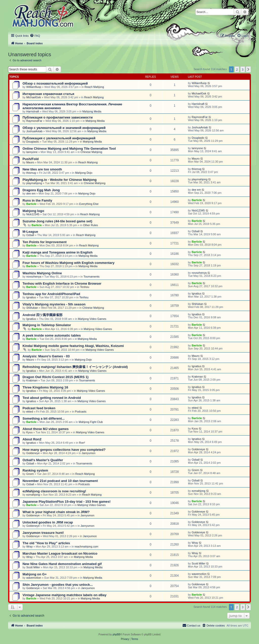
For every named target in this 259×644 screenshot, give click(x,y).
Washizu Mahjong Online (42, 273)
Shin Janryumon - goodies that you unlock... (58, 585)
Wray (29, 547)
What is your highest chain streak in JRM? (56, 512)
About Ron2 (32, 439)
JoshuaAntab (34, 131)
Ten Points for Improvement (45, 242)
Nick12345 (33, 214)
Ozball (30, 235)
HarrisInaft (33, 111)
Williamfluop (34, 87)
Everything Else (89, 204)
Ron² (82, 443)
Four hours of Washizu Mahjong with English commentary (69, 263)
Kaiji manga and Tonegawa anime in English (58, 252)
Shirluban (32, 308)
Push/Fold (31, 159)
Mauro (30, 162)
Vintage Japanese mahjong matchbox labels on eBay (64, 595)
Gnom (30, 474)
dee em (31, 193)
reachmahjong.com (87, 547)
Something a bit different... (44, 418)
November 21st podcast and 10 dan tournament (60, 481)
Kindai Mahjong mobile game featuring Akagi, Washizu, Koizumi (73, 346)
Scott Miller (33, 567)
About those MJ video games (46, 429)
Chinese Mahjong (91, 152)
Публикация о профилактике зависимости (58, 117)
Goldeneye (33, 453)
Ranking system (35, 470)
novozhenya (34, 277)
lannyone (32, 152)
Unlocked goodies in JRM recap (48, 522)
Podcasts (81, 412)
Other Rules (90, 225)
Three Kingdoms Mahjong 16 (45, 387)
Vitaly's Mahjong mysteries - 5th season (54, 304)
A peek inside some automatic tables (52, 335)
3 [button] (243, 69)
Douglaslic (33, 142)
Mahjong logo (33, 211)
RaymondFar (34, 121)
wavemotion (34, 578)
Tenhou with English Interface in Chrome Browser (62, 284)
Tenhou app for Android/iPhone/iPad (51, 294)
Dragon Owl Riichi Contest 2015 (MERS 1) (56, 377)
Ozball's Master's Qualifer (43, 460)
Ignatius (31, 297)
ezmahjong (33, 495)
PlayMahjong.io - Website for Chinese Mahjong (60, 180)
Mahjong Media (92, 111)
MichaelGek (34, 97)
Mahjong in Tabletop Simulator (47, 325)
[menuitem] (35, 36)
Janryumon (89, 453)
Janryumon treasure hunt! (43, 533)
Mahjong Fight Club (91, 422)
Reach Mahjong (94, 87)
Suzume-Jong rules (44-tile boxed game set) (57, 221)
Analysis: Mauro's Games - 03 (46, 356)
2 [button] (237, 69)
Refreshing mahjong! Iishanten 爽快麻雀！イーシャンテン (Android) (75, 367)
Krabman (32, 380)
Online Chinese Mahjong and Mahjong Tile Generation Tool (69, 149)
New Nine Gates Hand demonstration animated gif (62, 564)
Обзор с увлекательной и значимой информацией (64, 128)
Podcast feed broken (39, 408)
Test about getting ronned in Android (52, 398)
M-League (30, 232)
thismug (31, 173)
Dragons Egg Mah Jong (41, 190)
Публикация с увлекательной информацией (59, 138)
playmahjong (34, 183)
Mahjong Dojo (84, 173)
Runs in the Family (37, 200)
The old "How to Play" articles (46, 543)
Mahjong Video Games (92, 319)
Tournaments (92, 277)
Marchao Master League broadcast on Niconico (60, 553)
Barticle (31, 204)
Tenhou (85, 287)
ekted (30, 412)
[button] (248, 69)
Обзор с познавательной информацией (55, 83)
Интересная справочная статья (48, 94)
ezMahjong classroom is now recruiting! (54, 491)
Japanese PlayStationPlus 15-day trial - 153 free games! (67, 502)
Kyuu (29, 432)
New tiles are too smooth (42, 169)
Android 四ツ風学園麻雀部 (42, 315)
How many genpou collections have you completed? (64, 450)
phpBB (116, 635)
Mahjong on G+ (35, 574)
